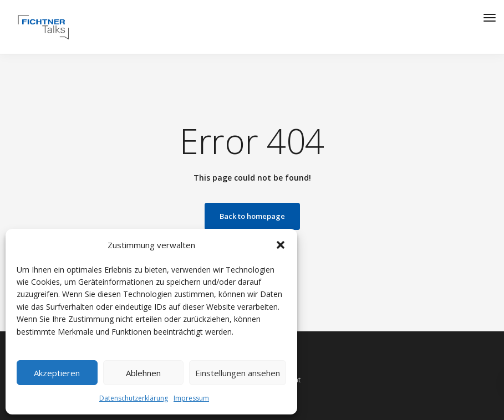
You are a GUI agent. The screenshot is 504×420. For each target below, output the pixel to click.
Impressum (191, 398)
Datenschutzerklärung (134, 398)
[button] (281, 245)
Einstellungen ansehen (238, 373)
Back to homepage (252, 216)
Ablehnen (143, 373)
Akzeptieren (57, 373)
